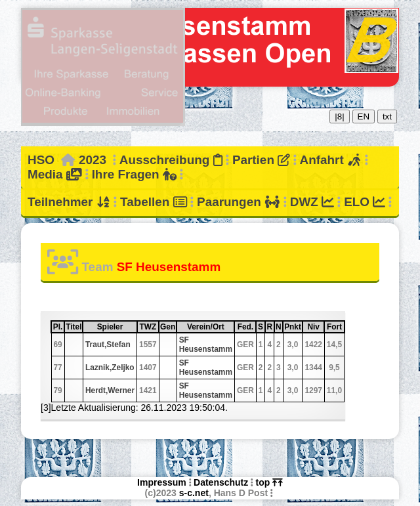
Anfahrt (331, 160)
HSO (41, 160)
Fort (335, 327)
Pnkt (293, 327)
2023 (93, 160)
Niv (315, 327)
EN (364, 116)
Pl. (58, 327)
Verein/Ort (210, 327)
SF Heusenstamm (206, 345)
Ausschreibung (171, 160)
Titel (73, 327)
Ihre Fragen (134, 174)
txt (387, 116)
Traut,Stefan (108, 345)
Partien (261, 160)
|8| (339, 116)
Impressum (162, 482)
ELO (365, 202)
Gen (168, 327)
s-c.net (194, 493)
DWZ (312, 202)
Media (54, 174)
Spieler (116, 327)
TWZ (148, 327)
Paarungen (238, 202)
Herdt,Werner (110, 390)
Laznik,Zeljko (110, 368)
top (269, 482)
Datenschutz (221, 482)
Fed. (246, 327)
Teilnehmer (69, 202)
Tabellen (154, 202)
